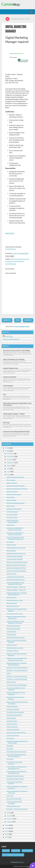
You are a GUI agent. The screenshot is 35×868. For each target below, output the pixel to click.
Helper (9, 673)
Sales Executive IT (12, 491)
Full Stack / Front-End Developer (17, 676)
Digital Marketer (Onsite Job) (16, 548)
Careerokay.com (11, 249)
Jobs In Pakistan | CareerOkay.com (13, 855)
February (10, 819)
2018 (7, 834)
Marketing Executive (13, 806)
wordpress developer (10, 377)
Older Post (28, 320)
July (8, 468)
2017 (7, 837)
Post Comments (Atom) (22, 326)
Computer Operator (13, 709)
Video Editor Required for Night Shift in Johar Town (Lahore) (17, 404)
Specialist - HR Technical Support (17, 668)
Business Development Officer (16, 565)
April (8, 813)
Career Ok (13, 259)
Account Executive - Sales (15, 600)
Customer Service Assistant (15, 577)
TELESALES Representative (15, 712)
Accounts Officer (12, 515)
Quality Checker (12, 603)
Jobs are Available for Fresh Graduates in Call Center (15, 538)
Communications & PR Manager (17, 685)
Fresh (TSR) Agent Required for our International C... (16, 755)
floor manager (11, 480)
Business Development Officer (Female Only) (16, 617)
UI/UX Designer (8, 386)
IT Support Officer (12, 651)
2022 (7, 451)
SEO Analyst (10, 738)
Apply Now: (10, 233)
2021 (7, 825)
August (9, 465)
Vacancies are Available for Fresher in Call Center (15, 529)
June (8, 471)
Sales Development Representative (13, 521)
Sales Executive (11, 500)
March (9, 816)
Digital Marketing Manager (15, 477)
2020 (7, 828)
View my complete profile (11, 339)
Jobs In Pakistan (27, 851)
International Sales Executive (16, 579)
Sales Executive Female (14, 494)
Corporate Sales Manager (15, 556)
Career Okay (21, 259)
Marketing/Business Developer (16, 752)
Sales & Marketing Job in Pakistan (14, 359)
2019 (7, 831)
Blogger (21, 862)
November (10, 456)
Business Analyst (12, 483)
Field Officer (11, 525)
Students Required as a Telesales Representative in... (17, 594)
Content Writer (11, 632)
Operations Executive (13, 626)
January (9, 822)
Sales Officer (11, 497)
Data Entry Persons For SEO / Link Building (16, 351)
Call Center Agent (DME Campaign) (14, 802)
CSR (4, 394)
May (8, 474)
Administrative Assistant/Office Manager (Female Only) (17, 659)
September (10, 463)
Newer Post (7, 320)
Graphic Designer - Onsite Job (16, 587)
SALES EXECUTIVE (13, 606)
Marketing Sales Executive (15, 648)
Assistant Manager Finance (15, 776)
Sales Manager (11, 551)
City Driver (10, 759)
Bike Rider (10, 746)
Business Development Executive (17, 489)
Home (18, 320)
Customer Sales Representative (16, 571)
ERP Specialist (11, 682)
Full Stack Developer (13, 729)
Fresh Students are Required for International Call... (16, 767)
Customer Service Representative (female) (16, 431)
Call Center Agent (12, 512)
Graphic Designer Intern (10, 368)
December (10, 454)
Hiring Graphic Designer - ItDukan (14, 414)
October (10, 460)
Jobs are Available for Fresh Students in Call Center (15, 583)
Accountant (10, 542)
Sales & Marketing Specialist (16, 486)
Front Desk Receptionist (14, 715)
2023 (7, 448)
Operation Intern (12, 721)
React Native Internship (14, 799)
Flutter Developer (12, 706)
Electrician (6, 423)
